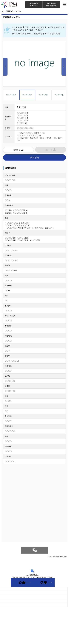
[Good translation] (22, 583)
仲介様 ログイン (34, 5)
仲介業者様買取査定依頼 (51, 5)
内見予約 (35, 157)
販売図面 (17, 150)
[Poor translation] (44, 583)
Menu (64, 4)
